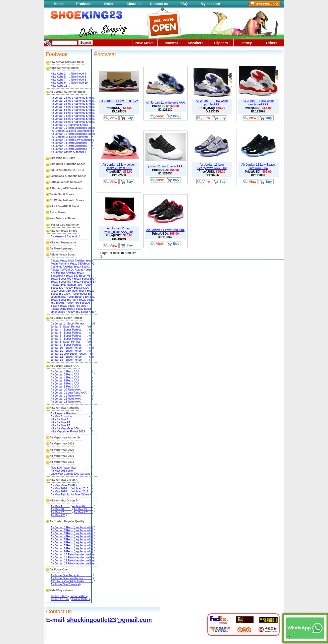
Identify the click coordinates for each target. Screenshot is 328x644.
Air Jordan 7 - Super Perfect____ (71, 337)
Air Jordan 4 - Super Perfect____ (71, 328)
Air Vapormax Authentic (65, 437)
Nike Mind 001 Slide (62, 158)
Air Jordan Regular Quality (67, 521)
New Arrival (145, 43)
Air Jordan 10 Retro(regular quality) (72, 554)
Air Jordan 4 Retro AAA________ (71, 377)
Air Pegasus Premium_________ (71, 413)
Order (109, 4)
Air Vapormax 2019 (62, 456)
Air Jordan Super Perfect (66, 318)
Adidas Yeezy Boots (76, 267)
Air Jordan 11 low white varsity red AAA (258, 103)
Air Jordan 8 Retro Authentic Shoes (72, 119)
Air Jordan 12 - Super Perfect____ (72, 355)
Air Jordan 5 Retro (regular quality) (72, 539)
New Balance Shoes (62, 218)
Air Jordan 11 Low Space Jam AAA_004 (258, 166)
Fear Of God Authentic (64, 225)
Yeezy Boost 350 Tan (64, 300)
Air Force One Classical (65, 584)
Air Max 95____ (83, 509)
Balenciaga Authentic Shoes (68, 176)
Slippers (221, 43)
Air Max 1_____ (60, 506)
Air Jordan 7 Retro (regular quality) (72, 545)
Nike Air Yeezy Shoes (63, 231)
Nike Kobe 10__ (81, 83)
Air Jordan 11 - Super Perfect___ (72, 349)
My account (210, 4)
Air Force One (59, 569)
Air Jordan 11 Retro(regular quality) (72, 557)
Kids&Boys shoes (61, 590)
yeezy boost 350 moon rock (68, 291)
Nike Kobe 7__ (60, 80)
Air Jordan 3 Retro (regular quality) (72, 533)
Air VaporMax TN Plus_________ (71, 485)
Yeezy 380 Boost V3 (78, 276)
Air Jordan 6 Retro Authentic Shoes (72, 113)
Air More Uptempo (61, 248)
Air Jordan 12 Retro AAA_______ (71, 399)
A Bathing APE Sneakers (66, 188)
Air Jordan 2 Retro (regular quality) (72, 530)
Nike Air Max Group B (64, 500)
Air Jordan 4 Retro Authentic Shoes (72, 107)
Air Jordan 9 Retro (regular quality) (72, 551)
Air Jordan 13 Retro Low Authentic (72, 140)
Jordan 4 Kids (78, 596)
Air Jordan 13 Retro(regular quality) (72, 563)
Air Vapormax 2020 (62, 450)
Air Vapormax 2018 (62, 462)
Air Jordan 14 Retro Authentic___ (71, 143)
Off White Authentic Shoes (67, 200)
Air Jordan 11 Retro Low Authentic (73, 131)
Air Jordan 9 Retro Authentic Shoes (72, 122)
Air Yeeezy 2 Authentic (64, 236)
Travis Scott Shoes (62, 194)
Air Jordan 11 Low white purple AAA (212, 103)
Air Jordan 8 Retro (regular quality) (72, 548)
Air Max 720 (58, 515)
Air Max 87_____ (83, 506)
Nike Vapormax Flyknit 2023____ (71, 431)
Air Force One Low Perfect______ (71, 578)
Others (271, 43)
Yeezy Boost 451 (84, 282)
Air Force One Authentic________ (71, 575)
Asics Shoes (58, 212)
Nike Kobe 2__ (60, 74)
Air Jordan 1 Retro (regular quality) (72, 527)
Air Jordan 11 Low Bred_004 (165, 230)
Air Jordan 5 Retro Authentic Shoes (72, 110)
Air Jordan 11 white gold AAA (165, 103)
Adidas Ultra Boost (62, 309)
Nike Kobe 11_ (60, 86)
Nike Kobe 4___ (81, 74)
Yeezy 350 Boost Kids (81, 312)
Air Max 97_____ (61, 512)
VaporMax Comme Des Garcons (70, 474)
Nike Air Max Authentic (64, 408)
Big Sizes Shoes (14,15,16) (67, 170)
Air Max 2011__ (82, 491)
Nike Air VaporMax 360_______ (70, 428)
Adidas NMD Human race (66, 285)
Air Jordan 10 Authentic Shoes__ (71, 125)
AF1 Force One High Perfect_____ (72, 581)
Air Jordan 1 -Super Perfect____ (70, 324)
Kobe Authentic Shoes (64, 68)
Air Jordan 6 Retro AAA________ (71, 383)
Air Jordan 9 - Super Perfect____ (71, 343)
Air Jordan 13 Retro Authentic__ (72, 137)
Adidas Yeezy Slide (62, 261)
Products (84, 4)
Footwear (170, 43)
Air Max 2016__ (60, 488)
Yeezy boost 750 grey (73, 306)
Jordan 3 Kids (59, 596)
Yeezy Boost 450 (61, 282)
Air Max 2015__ (82, 488)
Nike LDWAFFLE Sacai (64, 206)
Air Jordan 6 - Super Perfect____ (72, 334)
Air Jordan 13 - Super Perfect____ (72, 358)
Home (59, 4)
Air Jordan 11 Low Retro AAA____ (72, 393)
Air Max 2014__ (60, 491)
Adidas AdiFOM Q (62, 270)
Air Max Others (80, 494)
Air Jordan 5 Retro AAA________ (71, 380)
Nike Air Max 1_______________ (71, 419)
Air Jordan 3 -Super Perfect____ (73, 325)
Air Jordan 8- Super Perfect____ (71, 340)
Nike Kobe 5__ (60, 77)
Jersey (246, 43)
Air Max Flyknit (60, 494)
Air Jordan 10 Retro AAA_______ (71, 390)
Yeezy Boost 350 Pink (80, 297)
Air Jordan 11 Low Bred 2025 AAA (119, 103)
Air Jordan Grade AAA (64, 366)
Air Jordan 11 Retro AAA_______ (71, 396)
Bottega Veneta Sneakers (66, 182)
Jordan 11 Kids (60, 599)
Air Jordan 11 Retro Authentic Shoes (73, 128)
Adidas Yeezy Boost (62, 254)
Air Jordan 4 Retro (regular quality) (72, 536)
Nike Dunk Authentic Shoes (67, 164)
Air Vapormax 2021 (62, 443)
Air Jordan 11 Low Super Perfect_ (71, 352)
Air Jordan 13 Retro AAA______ (70, 402)
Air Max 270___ (83, 512)
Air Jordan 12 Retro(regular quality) (72, 560)
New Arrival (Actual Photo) (67, 62)
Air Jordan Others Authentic (68, 152)
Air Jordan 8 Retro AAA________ (71, 387)
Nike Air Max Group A (63, 480)
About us (134, 4)
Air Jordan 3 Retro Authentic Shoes (72, 104)
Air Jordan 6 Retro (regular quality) (72, 542)
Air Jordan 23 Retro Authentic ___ (71, 149)
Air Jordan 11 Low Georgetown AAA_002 (212, 166)
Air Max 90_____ (61, 509)
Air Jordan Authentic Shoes (67, 92)
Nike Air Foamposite (63, 242)
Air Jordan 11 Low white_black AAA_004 (119, 230)
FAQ (184, 4)
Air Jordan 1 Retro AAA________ (71, 371)
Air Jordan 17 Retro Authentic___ (71, 146)
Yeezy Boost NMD (77, 288)
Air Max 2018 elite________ (68, 471)
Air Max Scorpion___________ (70, 416)
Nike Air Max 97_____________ (70, 425)
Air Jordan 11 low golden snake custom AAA (119, 166)
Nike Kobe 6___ (81, 77)
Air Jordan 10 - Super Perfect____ (71, 346)
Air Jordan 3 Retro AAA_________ (72, 374)
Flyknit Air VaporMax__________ (71, 468)
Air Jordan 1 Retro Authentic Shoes (72, 98)
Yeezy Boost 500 (84, 279)
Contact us (159, 4)
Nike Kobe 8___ (81, 80)
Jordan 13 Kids (81, 599)
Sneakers (196, 43)
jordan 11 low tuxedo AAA (165, 166)
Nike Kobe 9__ (60, 83)
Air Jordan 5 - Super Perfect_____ (71, 331)
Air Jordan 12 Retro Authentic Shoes (73, 134)
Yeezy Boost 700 (61, 279)
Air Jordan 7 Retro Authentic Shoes (72, 116)
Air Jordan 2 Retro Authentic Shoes (72, 101)
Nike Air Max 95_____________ (70, 422)
